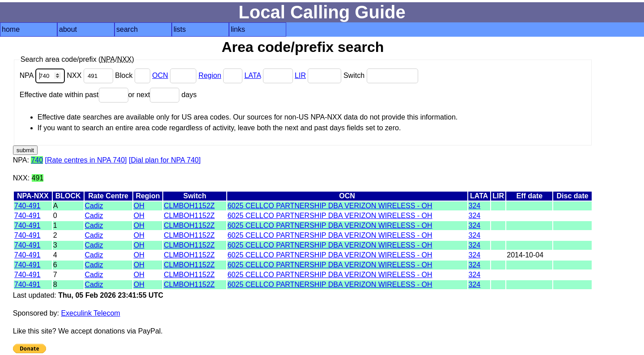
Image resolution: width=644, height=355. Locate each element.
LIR (300, 75)
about (68, 29)
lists (180, 29)
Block (133, 75)
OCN (160, 75)
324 (475, 206)
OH (139, 206)
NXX (91, 75)
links (238, 29)
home (11, 29)
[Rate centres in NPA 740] (86, 160)
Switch (381, 75)
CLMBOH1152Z (189, 206)
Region (210, 75)
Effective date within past (74, 95)
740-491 (28, 206)
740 (37, 160)
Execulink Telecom (90, 313)
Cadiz (94, 206)
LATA (252, 75)
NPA (43, 75)
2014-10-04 (525, 255)
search (127, 29)
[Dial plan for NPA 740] (165, 160)
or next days (163, 95)
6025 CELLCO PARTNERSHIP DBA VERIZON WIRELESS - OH (330, 206)
